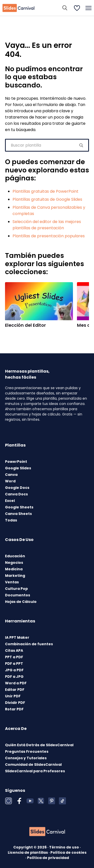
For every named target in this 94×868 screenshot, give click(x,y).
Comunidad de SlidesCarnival (33, 765)
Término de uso (64, 847)
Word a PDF (16, 683)
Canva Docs (16, 494)
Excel (10, 501)
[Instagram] (9, 801)
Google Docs (17, 488)
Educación (15, 556)
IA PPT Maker (17, 637)
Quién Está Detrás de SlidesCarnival (39, 745)
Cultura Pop (16, 589)
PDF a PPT (14, 664)
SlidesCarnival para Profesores (35, 771)
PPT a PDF (14, 657)
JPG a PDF (14, 670)
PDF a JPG (14, 677)
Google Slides (18, 468)
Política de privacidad (48, 858)
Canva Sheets (18, 514)
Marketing (15, 576)
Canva (11, 475)
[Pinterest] (52, 801)
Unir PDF (13, 696)
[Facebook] (19, 801)
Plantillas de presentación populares (49, 236)
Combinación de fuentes (29, 644)
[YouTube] (30, 801)
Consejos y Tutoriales (26, 758)
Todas (11, 520)
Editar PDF (15, 690)
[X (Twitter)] (41, 801)
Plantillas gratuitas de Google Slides (47, 199)
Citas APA (14, 650)
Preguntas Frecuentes (27, 751)
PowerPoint (16, 462)
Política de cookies (68, 852)
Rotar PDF (14, 709)
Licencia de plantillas (28, 852)
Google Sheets (19, 507)
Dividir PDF (15, 703)
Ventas (12, 582)
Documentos (18, 595)
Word (10, 481)
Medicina (14, 569)
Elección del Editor (25, 325)
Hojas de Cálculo (21, 602)
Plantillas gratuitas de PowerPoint (45, 191)
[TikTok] (62, 801)
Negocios (14, 563)
